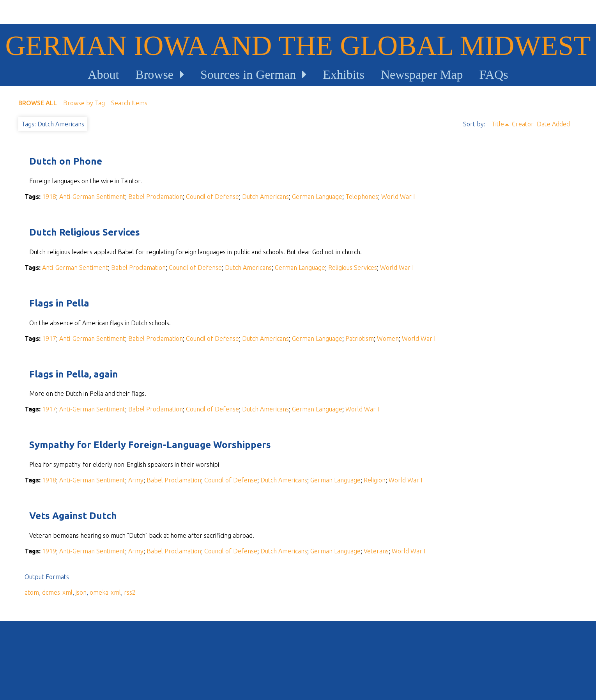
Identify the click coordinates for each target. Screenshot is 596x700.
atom (32, 592)
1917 (49, 338)
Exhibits (344, 74)
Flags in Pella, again (74, 374)
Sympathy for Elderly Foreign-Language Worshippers (150, 445)
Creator (523, 124)
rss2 (130, 592)
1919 (49, 551)
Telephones (362, 197)
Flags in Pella (59, 303)
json (81, 592)
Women (388, 338)
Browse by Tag (84, 103)
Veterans (376, 551)
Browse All (38, 103)
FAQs (494, 74)
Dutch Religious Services (85, 232)
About (103, 74)
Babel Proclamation (156, 197)
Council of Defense (212, 197)
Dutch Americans (265, 197)
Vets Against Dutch (73, 516)
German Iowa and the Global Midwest (298, 46)
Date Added (553, 124)
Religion (375, 480)
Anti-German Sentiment (92, 197)
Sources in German (248, 74)
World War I (398, 197)
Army (136, 480)
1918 (49, 197)
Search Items (129, 103)
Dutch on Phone (66, 161)
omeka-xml (105, 592)
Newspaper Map (422, 74)
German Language (317, 197)
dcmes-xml (57, 592)
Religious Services (353, 268)
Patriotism (360, 338)
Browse (154, 74)
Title (498, 124)
